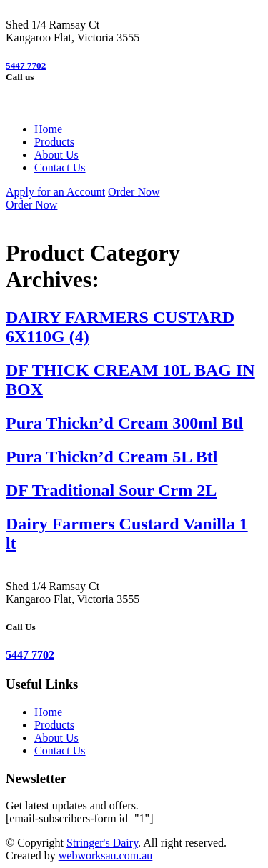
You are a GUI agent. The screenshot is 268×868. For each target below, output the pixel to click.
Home (48, 129)
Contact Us (60, 168)
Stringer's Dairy (102, 843)
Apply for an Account (55, 192)
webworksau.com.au (106, 855)
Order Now (134, 192)
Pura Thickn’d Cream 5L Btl (111, 457)
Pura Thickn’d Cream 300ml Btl (124, 423)
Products (54, 142)
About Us (56, 155)
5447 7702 (26, 65)
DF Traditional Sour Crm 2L (111, 490)
